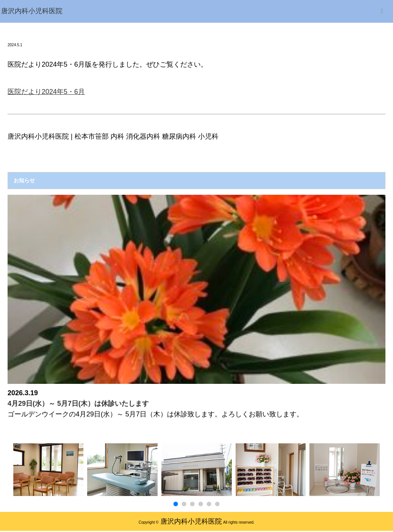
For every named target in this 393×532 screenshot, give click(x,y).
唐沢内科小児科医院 (191, 521)
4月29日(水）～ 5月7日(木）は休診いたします (78, 404)
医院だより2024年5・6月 (46, 92)
